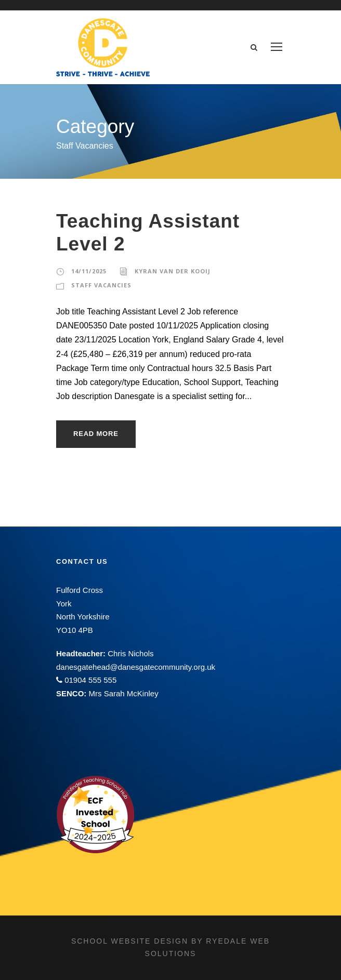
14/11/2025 (89, 271)
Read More (96, 434)
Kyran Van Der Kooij (173, 271)
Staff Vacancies (101, 285)
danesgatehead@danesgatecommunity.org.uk (136, 667)
